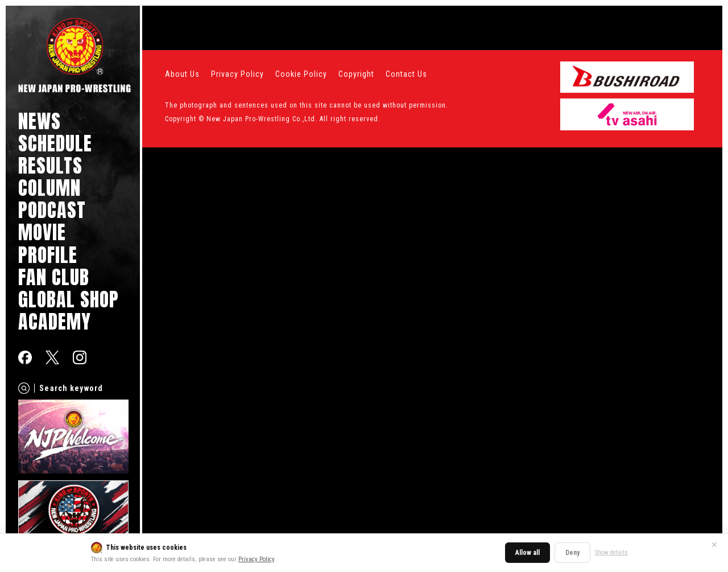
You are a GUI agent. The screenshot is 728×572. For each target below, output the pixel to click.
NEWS (40, 121)
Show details (611, 552)
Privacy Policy (256, 559)
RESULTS (50, 165)
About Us (182, 74)
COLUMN (49, 188)
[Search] (24, 388)
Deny (572, 553)
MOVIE (42, 232)
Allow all (528, 553)
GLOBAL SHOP (69, 299)
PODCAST (52, 210)
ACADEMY (55, 321)
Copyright (356, 74)
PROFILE (48, 255)
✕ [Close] (714, 545)
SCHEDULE (55, 143)
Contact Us (406, 74)
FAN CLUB (54, 277)
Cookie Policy (301, 74)
